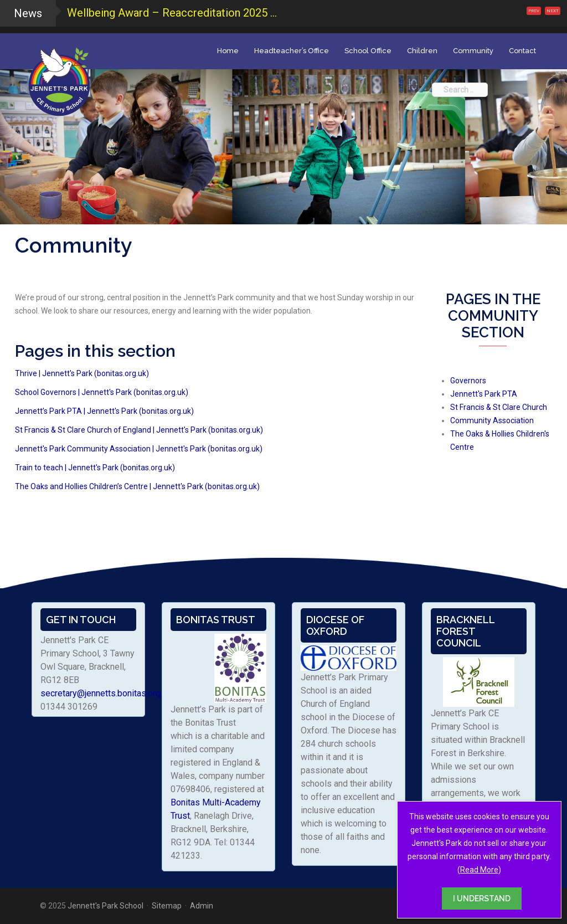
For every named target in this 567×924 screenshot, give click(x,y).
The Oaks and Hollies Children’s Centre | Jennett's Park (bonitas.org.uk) (137, 486)
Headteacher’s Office (292, 51)
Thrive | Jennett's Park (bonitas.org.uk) (82, 373)
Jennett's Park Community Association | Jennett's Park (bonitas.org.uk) (139, 449)
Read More (479, 870)
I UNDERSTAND (482, 899)
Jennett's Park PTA (484, 394)
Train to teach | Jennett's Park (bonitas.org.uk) (95, 468)
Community (473, 51)
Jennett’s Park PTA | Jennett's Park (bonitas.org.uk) (104, 411)
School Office (368, 51)
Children (422, 51)
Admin (202, 906)
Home (228, 51)
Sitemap (167, 906)
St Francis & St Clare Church (499, 407)
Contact (522, 51)
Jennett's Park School (105, 906)
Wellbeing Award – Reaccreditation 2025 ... (172, 13)
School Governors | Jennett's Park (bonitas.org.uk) (102, 392)
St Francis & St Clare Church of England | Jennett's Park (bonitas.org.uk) (139, 430)
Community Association (492, 420)
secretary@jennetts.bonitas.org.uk (106, 693)
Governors (468, 381)
